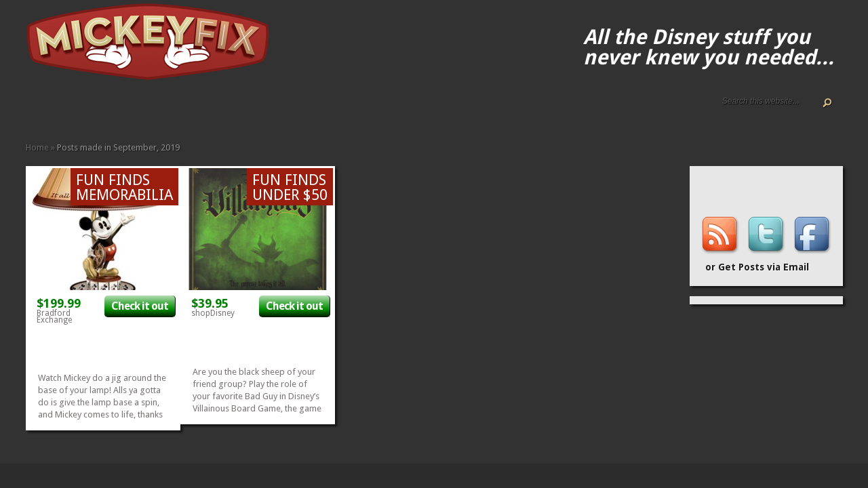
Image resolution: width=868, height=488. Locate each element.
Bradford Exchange (54, 317)
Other (194, 110)
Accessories (96, 110)
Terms (85, 110)
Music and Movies (183, 110)
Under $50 (205, 110)
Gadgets (151, 110)
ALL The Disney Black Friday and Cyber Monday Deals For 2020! (53, 110)
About (42, 110)
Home (31, 110)
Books (118, 110)
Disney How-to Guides (75, 110)
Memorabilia (172, 110)
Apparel (107, 110)
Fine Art (129, 110)
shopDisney (213, 313)
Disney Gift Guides (64, 110)
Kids (161, 110)
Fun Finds (140, 110)
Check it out (140, 306)
